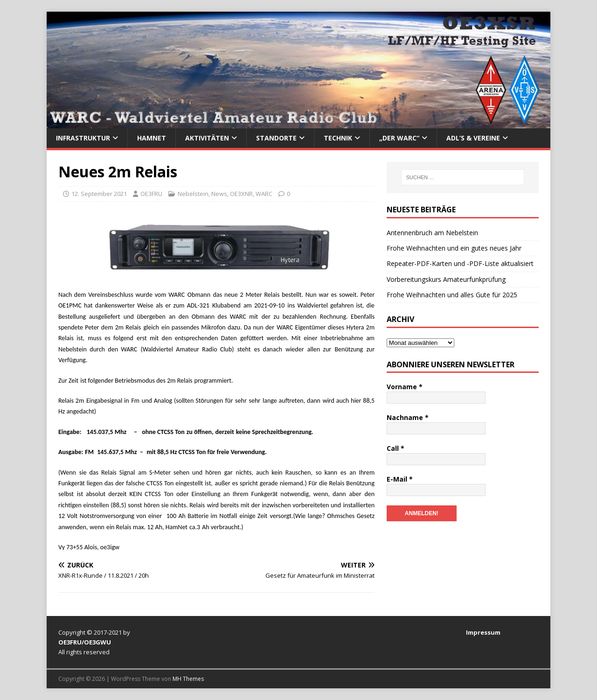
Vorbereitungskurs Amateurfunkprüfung (446, 279)
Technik (338, 138)
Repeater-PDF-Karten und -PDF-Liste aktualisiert (460, 263)
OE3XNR (241, 194)
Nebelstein (193, 194)
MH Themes (188, 679)
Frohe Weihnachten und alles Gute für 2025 (452, 295)
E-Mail (400, 479)
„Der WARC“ (399, 138)
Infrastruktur (83, 138)
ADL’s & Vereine (473, 138)
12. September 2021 (99, 194)
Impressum (483, 632)
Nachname (408, 417)
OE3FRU (151, 194)
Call (396, 448)
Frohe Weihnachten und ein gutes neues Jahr (454, 248)
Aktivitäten (207, 138)
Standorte (276, 138)
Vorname (405, 387)
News (219, 194)
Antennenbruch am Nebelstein (432, 233)
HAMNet (152, 138)
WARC (264, 194)
